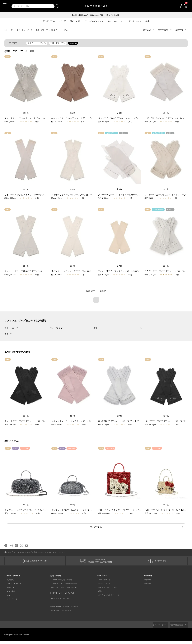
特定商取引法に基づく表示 (177, 625)
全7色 (26, 505)
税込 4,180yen (103, 198)
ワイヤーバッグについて (106, 588)
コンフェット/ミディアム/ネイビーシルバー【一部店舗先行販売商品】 (39, 510)
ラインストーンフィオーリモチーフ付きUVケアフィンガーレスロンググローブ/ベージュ (92, 271)
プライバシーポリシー (155, 625)
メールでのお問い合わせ (60, 580)
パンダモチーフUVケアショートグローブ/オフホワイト (123, 119)
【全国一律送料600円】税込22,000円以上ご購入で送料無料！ (96, 15)
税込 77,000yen (12, 514)
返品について (10, 588)
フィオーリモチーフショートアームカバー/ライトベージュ (125, 195)
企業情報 (145, 580)
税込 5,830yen (103, 122)
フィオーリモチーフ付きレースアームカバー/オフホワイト (79, 195)
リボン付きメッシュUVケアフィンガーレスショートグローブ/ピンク (85, 421)
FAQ (6, 596)
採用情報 (145, 584)
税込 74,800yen (105, 514)
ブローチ (8, 334)
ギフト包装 (9, 592)
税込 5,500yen (57, 275)
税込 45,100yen (152, 514)
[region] (26, 84)
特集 (98, 592)
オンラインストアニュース (107, 596)
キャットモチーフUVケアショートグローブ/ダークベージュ (79, 119)
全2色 (119, 113)
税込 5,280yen (10, 275)
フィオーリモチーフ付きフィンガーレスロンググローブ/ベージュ (128, 271)
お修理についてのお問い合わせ (63, 584)
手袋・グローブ (42, 30)
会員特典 (8, 580)
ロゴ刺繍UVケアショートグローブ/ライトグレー (122, 421)
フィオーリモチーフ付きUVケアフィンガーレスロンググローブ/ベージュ (38, 271)
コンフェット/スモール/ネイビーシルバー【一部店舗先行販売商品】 (85, 510)
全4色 (119, 266)
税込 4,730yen (10, 122)
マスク (141, 328)
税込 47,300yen (59, 514)
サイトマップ (10, 600)
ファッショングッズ (25, 30)
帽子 (95, 328)
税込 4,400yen (150, 122)
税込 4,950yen (57, 198)
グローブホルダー (57, 328)
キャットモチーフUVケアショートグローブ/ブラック (31, 421)
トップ (10, 30)
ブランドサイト (102, 580)
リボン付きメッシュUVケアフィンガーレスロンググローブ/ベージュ (36, 195)
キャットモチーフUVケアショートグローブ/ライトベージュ (32, 119)
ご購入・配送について (13, 584)
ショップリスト (102, 584)
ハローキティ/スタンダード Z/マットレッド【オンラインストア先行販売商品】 (137, 510)
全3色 (26, 113)
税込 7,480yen (150, 198)
